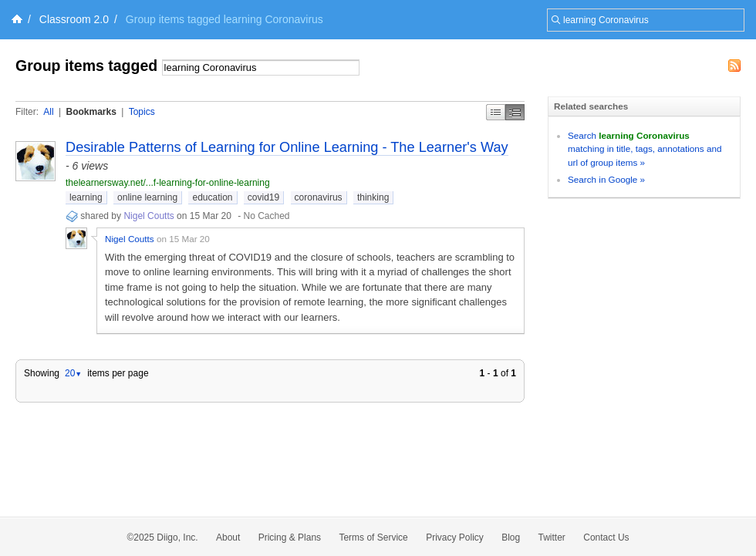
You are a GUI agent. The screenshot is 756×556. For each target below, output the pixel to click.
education (212, 197)
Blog (511, 537)
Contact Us (606, 537)
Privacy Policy (455, 537)
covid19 (263, 197)
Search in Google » (606, 179)
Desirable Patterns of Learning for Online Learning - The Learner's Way (287, 147)
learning (86, 197)
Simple (496, 112)
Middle (515, 112)
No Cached (267, 216)
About (228, 537)
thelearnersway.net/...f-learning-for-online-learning (168, 183)
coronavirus (319, 197)
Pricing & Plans (290, 537)
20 (73, 373)
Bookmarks (91, 112)
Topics (142, 112)
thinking (373, 197)
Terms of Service (373, 537)
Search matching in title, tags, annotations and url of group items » (645, 149)
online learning (147, 197)
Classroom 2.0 (74, 19)
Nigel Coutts (148, 216)
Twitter (552, 537)
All (48, 112)
